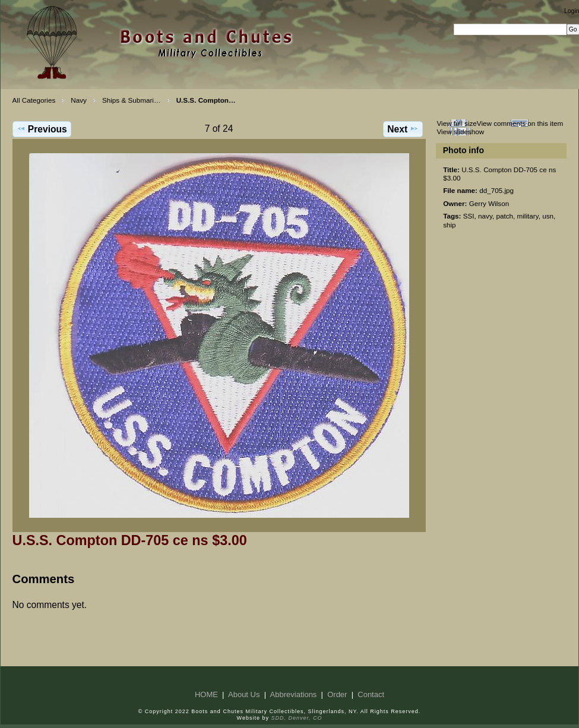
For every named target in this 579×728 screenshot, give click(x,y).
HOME (206, 694)
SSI (469, 216)
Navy (79, 100)
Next (403, 129)
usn (548, 216)
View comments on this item (520, 123)
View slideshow (460, 132)
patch (504, 216)
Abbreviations (294, 694)
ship (449, 225)
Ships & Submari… (132, 100)
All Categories (34, 100)
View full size (456, 123)
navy (485, 216)
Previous (42, 129)
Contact (371, 694)
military (528, 216)
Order (337, 694)
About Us (244, 694)
